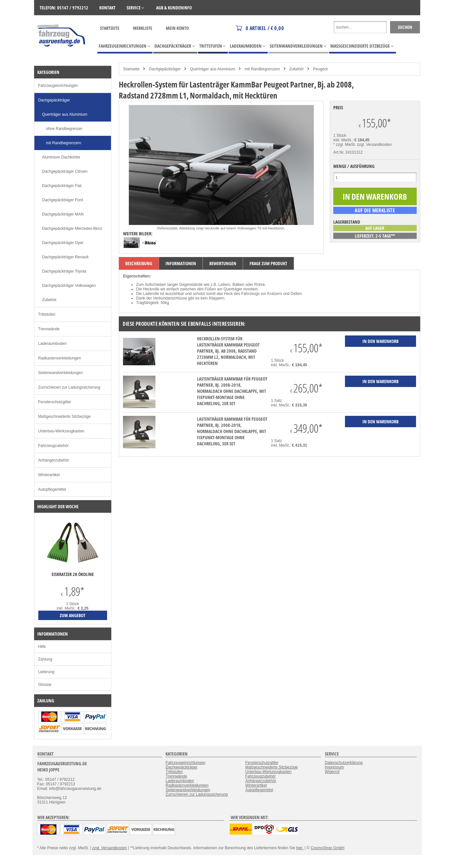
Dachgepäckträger (165, 69)
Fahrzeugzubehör (54, 446)
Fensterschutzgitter (55, 402)
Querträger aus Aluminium (213, 69)
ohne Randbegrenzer (64, 129)
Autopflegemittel (52, 489)
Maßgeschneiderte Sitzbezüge (65, 416)
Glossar (45, 685)
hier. (300, 848)
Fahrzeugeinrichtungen (58, 86)
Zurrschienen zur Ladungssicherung (69, 387)
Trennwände (49, 329)
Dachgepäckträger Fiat (62, 186)
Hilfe (42, 647)
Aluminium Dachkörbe (61, 157)
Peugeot (320, 69)
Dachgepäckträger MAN (63, 214)
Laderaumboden (52, 344)
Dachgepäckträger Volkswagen (69, 286)
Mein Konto (177, 28)
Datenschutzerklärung (344, 763)
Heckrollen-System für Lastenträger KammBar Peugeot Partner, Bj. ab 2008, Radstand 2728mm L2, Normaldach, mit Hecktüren (228, 351)
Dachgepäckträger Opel (63, 243)
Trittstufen (47, 314)
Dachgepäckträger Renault (65, 257)
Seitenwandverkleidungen (61, 373)
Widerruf (332, 772)
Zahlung (45, 659)
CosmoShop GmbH (327, 848)
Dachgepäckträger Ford (63, 200)
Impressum (334, 767)
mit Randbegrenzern (262, 69)
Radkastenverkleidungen (60, 358)
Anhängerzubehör (54, 460)
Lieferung (46, 672)
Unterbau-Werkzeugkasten (61, 431)
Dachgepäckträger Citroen (65, 171)
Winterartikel (49, 475)
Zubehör (296, 69)
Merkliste (143, 28)
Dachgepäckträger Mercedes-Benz (72, 229)
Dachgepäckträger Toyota (64, 271)
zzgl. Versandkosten (374, 145)
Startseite (110, 28)
